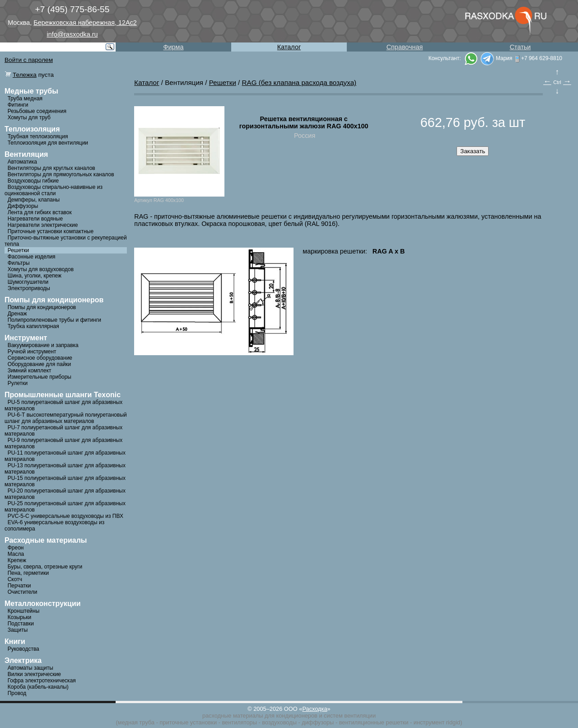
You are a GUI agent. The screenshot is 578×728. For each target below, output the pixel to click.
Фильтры (19, 263)
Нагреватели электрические (43, 225)
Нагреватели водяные (35, 219)
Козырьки (20, 617)
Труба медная (25, 99)
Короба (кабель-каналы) (38, 687)
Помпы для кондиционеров (42, 307)
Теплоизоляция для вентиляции (48, 143)
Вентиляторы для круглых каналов (51, 168)
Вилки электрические (34, 674)
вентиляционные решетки (374, 722)
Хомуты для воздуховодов (41, 269)
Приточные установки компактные (51, 231)
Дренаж (17, 314)
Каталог (289, 47)
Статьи (520, 47)
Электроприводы (29, 288)
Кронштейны (24, 611)
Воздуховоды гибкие (33, 181)
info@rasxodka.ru (72, 34)
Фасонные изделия (32, 257)
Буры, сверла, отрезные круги (45, 567)
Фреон (16, 548)
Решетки (19, 250)
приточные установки (189, 722)
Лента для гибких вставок (40, 212)
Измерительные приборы (40, 377)
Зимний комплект (30, 371)
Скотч (15, 579)
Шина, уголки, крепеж (35, 276)
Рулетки (18, 383)
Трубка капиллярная (33, 326)
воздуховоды (279, 722)
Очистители (23, 592)
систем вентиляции (350, 716)
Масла (16, 554)
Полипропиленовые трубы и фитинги (54, 320)
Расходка (315, 709)
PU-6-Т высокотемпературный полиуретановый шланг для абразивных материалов (66, 418)
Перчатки (19, 586)
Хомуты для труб (29, 117)
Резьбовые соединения (37, 111)
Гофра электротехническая (42, 681)
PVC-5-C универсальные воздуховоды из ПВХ (65, 516)
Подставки (21, 624)
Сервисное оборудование (40, 358)
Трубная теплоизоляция (38, 136)
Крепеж (17, 560)
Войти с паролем (29, 60)
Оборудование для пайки (40, 364)
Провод (17, 693)
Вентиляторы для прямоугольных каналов (61, 174)
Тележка (25, 75)
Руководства (23, 649)
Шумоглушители (28, 282)
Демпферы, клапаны (34, 200)
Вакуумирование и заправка (43, 345)
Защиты (18, 630)
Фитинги (18, 105)
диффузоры (318, 722)
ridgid (453, 722)
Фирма (174, 47)
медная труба (136, 722)
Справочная (405, 47)
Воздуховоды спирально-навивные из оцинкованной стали (54, 190)
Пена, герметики (28, 573)
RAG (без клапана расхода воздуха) (299, 82)
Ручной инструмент (32, 352)
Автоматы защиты (30, 668)
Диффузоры (23, 206)
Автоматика (22, 162)
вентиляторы (239, 722)
